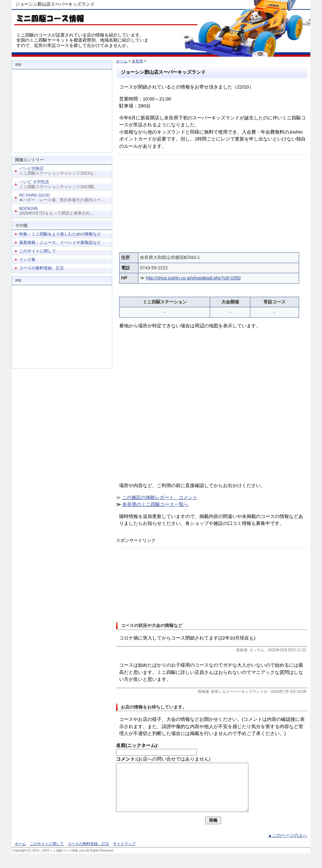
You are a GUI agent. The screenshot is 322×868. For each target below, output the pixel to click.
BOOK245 (28, 208)
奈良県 (137, 61)
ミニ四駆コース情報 (49, 17)
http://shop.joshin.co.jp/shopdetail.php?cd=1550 (193, 278)
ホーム (122, 61)
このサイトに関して (38, 251)
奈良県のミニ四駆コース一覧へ (155, 504)
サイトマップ (124, 853)
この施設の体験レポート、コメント (160, 497)
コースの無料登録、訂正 (42, 268)
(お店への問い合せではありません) (163, 759)
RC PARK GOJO (34, 195)
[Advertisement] (212, 202)
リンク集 (27, 259)
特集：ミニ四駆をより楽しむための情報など (60, 234)
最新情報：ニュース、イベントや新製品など (60, 242)
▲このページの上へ (288, 845)
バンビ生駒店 (31, 168)
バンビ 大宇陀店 (34, 182)
